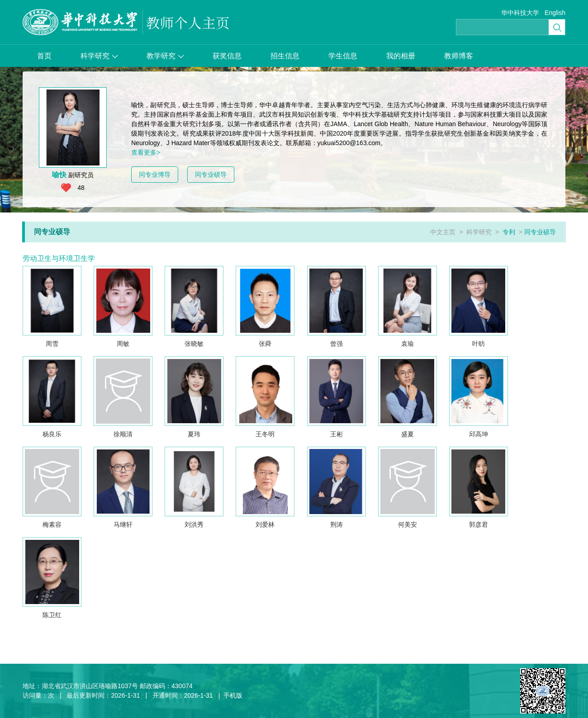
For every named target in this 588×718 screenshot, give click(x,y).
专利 (509, 232)
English (555, 13)
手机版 (233, 695)
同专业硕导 (211, 175)
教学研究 (165, 56)
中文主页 (443, 232)
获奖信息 (227, 56)
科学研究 (99, 56)
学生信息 (343, 56)
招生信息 (285, 56)
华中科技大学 (520, 13)
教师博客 (459, 56)
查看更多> (146, 152)
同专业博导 (155, 175)
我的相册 (401, 56)
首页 (44, 56)
